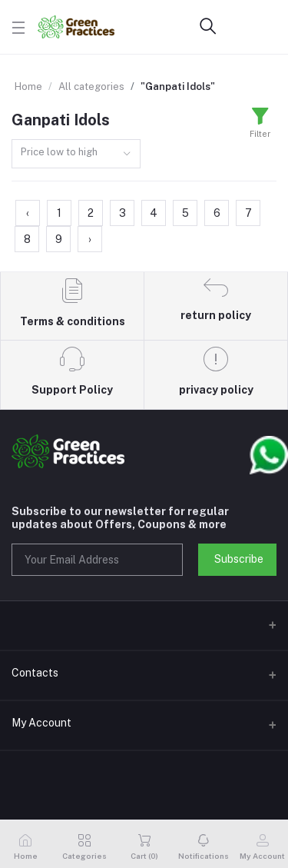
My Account (41, 723)
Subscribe (239, 559)
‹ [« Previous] (28, 213)
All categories (91, 86)
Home (28, 86)
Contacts (35, 673)
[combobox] (76, 154)
